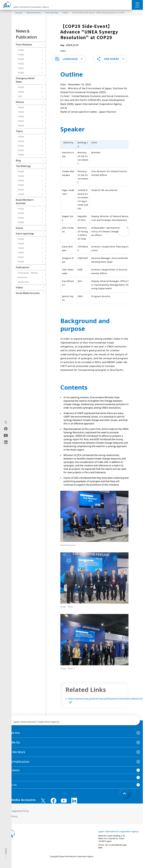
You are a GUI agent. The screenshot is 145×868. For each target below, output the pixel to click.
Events (19, 228)
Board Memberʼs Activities (25, 202)
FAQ (5, 781)
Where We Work (14, 756)
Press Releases (24, 45)
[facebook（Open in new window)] (6, 429)
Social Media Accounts (28, 293)
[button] (69, 63)
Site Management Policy (16, 815)
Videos (19, 287)
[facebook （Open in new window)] (53, 804)
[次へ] (123, 235)
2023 (20, 96)
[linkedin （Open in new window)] (74, 804)
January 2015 (23, 282)
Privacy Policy (10, 820)
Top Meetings (23, 166)
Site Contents (11, 774)
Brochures (22, 277)
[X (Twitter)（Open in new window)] (6, 422)
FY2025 (21, 50)
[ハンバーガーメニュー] (137, 4)
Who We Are (11, 736)
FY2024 (21, 55)
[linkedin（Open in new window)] (6, 442)
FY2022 (21, 64)
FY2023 (21, 59)
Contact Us (10, 789)
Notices (20, 102)
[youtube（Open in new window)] (6, 436)
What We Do (11, 746)
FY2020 (21, 73)
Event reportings (25, 234)
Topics (19, 131)
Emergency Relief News (25, 80)
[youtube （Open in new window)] (64, 804)
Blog (18, 160)
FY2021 (21, 68)
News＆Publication (16, 765)
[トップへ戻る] (124, 797)
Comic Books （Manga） (29, 273)
